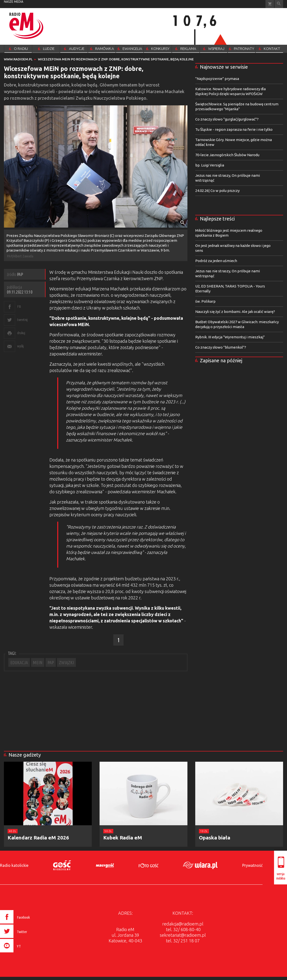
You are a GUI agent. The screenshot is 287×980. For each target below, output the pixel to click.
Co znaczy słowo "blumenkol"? (221, 347)
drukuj (21, 333)
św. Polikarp (205, 301)
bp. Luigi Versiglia (210, 165)
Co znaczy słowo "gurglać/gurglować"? (227, 119)
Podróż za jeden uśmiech (216, 261)
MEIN (38, 662)
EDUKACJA (19, 662)
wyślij (20, 346)
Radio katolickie (14, 865)
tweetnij (22, 320)
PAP (51, 662)
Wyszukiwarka (279, 4)
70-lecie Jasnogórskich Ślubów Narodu (227, 155)
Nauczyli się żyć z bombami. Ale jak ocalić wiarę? (235, 312)
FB (19, 306)
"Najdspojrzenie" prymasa (217, 79)
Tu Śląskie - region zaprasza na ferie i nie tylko (234, 129)
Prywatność (252, 865)
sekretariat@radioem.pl (183, 935)
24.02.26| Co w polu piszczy (217, 191)
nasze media (14, 2)
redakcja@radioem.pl (183, 924)
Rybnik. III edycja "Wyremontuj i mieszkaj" (230, 337)
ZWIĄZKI (66, 662)
